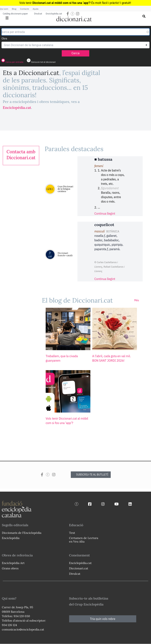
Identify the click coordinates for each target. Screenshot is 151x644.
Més (137, 300)
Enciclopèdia (11, 538)
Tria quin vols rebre (103, 619)
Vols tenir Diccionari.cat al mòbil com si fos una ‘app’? (67, 421)
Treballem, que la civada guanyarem (62, 358)
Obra (4, 39)
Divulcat (38, 14)
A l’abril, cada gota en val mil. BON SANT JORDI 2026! (112, 358)
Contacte (24, 9)
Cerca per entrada (14, 62)
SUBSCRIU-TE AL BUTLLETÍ (92, 475)
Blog (14, 9)
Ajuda (36, 9)
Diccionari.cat (79, 568)
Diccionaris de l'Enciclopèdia (22, 533)
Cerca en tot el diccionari (43, 62)
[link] (21, 155)
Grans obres (10, 568)
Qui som (4, 9)
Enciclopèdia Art (13, 563)
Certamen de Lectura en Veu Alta (84, 540)
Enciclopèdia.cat (54, 14)
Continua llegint (105, 213)
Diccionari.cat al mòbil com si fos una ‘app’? (61, 3)
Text (72, 533)
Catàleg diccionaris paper (15, 14)
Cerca (76, 53)
